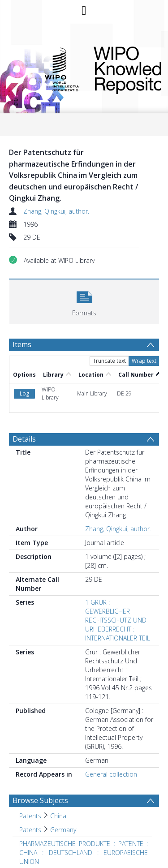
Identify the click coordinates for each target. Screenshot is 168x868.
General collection (111, 774)
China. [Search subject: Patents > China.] (59, 816)
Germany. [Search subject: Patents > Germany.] (64, 830)
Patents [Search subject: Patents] (30, 816)
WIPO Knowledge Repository (120, 69)
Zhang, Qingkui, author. (56, 211)
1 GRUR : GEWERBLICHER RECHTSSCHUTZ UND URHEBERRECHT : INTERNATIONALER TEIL (118, 620)
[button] (84, 301)
